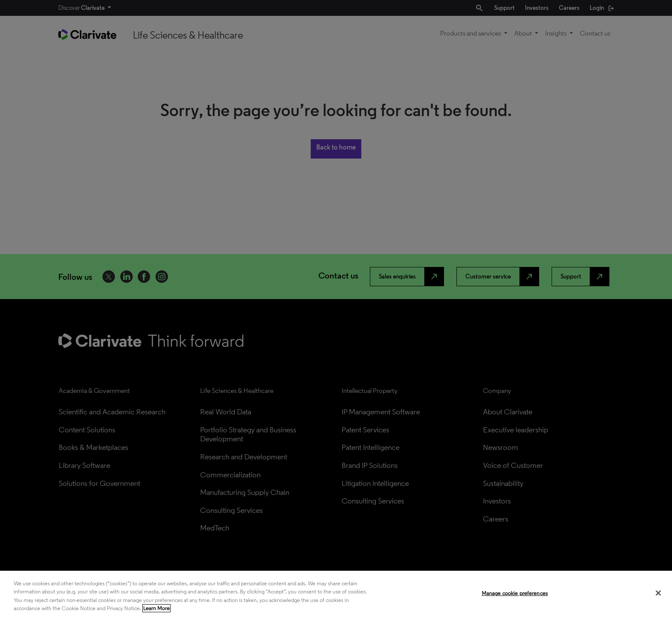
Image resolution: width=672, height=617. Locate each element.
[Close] (658, 593)
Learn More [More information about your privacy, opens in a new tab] (156, 608)
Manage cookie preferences (515, 593)
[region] (336, 594)
